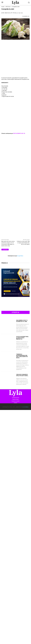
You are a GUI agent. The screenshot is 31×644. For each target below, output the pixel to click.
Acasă (3, 7)
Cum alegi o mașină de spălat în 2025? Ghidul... (23, 375)
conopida (5, 250)
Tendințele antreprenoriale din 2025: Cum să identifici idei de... (22, 356)
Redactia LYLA (8, 13)
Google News (20, 256)
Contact (15, 403)
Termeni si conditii (15, 401)
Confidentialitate (16, 398)
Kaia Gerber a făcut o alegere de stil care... (22, 321)
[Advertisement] (15, 60)
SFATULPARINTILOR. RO (19, 133)
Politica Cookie (16, 399)
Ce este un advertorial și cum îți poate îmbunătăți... (22, 338)
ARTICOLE (8, 7)
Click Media (25, 407)
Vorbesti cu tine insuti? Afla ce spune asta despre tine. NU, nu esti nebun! (23, 243)
